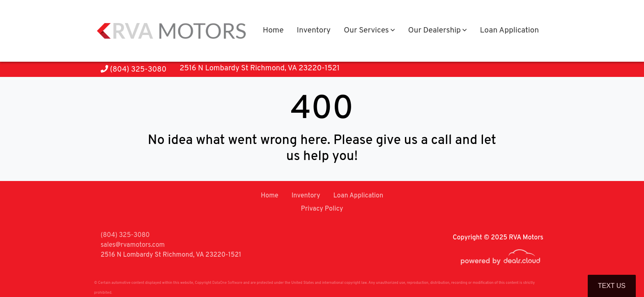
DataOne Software (227, 283)
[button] (369, 31)
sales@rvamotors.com (133, 245)
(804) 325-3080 (133, 70)
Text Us (612, 286)
